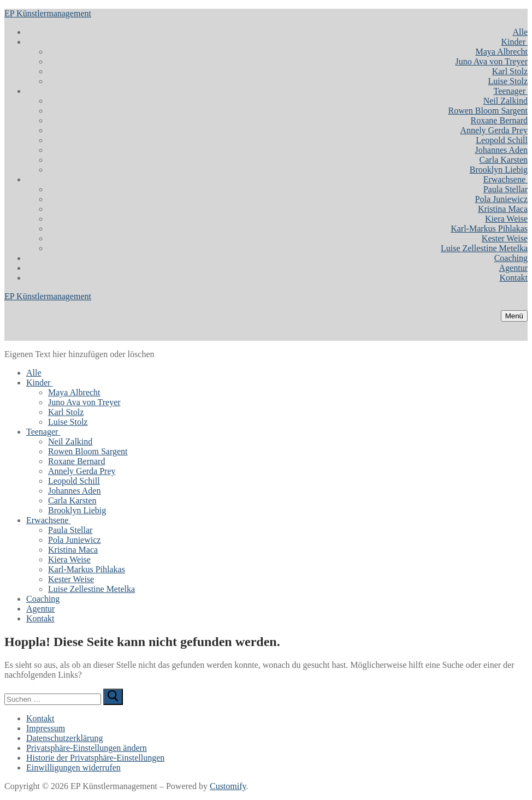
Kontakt (40, 718)
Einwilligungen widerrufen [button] (73, 768)
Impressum (46, 728)
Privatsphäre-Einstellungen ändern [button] (87, 748)
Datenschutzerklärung (64, 738)
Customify (228, 786)
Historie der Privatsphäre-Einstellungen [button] (95, 758)
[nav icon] (514, 316)
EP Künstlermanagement (48, 13)
